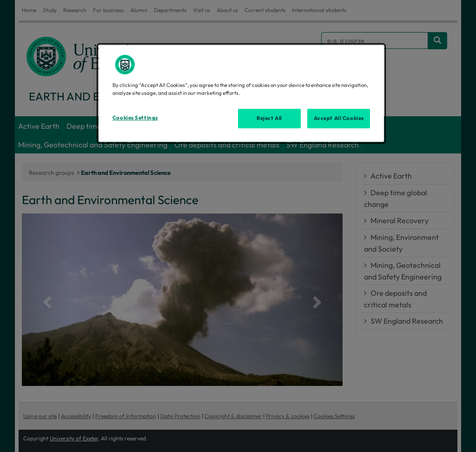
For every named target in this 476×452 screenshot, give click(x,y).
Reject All (269, 118)
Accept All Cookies (339, 118)
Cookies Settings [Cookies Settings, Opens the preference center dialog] (135, 118)
